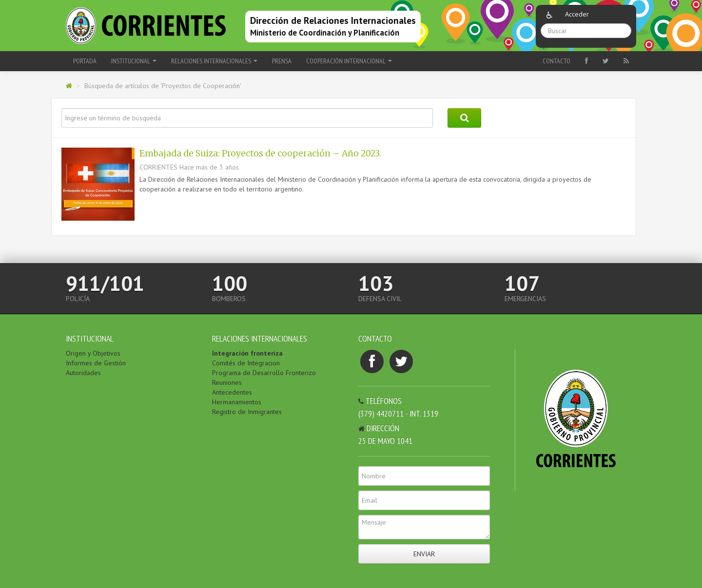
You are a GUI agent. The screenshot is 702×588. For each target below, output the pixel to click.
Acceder (577, 14)
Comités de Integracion (246, 363)
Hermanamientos (237, 402)
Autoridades (83, 373)
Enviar (424, 554)
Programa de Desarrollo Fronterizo (264, 373)
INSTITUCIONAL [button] (134, 61)
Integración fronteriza (247, 353)
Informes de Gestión (96, 363)
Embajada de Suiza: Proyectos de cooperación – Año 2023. (260, 153)
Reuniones (227, 382)
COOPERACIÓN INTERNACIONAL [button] (349, 61)
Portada (85, 61)
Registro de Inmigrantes (247, 412)
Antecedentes (232, 392)
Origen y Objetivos (93, 353)
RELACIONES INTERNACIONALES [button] (214, 61)
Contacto (556, 61)
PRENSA (282, 61)
